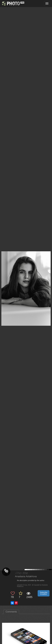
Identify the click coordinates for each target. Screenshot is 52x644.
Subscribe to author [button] (44, 593)
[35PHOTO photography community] (13, 4)
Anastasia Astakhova (26, 577)
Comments (11, 612)
